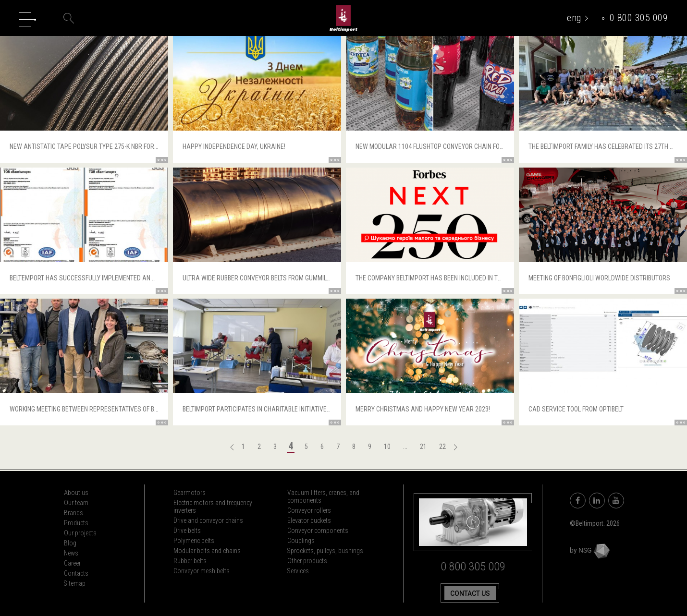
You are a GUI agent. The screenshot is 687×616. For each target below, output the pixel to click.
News (71, 553)
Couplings (301, 541)
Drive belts (187, 531)
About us (76, 493)
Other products (307, 561)
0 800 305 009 (639, 18)
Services (298, 571)
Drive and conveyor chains (208, 520)
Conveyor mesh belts (202, 571)
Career (72, 563)
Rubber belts (190, 561)
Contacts (76, 573)
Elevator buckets (309, 520)
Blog (70, 543)
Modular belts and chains (207, 551)
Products (76, 523)
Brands (74, 513)
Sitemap (75, 583)
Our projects (80, 533)
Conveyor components (318, 531)
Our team (76, 503)
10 (387, 447)
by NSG (590, 550)
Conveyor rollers (309, 510)
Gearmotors (190, 493)
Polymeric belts (194, 541)
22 (442, 447)
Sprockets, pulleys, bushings (325, 551)
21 (423, 447)
